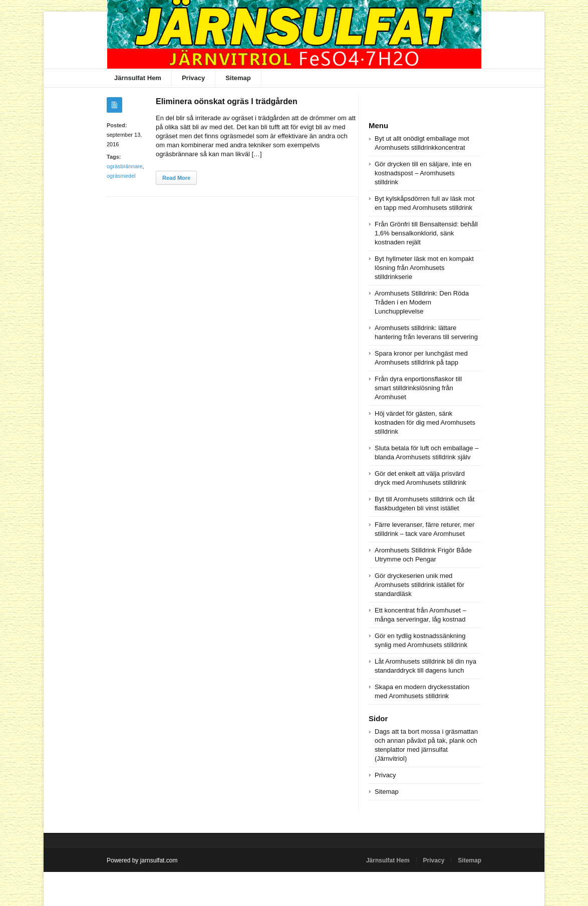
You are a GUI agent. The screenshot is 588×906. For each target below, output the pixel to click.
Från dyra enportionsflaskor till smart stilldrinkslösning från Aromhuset (418, 388)
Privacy (193, 78)
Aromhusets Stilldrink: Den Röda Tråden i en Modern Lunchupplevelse (422, 302)
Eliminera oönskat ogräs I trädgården (227, 101)
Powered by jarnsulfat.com (142, 860)
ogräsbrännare (125, 166)
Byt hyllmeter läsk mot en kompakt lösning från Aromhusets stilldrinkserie (424, 268)
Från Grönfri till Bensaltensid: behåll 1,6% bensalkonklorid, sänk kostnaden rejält (426, 233)
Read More (176, 178)
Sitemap (238, 78)
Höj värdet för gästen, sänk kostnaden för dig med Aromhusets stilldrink (425, 422)
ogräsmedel (121, 176)
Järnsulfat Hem (138, 78)
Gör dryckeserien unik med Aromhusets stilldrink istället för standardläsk (419, 585)
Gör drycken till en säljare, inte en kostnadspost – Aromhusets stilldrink (423, 173)
